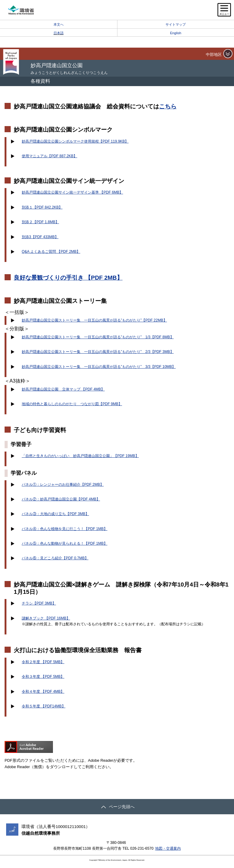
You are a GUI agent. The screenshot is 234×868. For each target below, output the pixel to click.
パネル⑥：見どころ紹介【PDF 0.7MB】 (55, 558)
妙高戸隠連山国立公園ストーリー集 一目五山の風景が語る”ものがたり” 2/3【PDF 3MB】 (98, 352)
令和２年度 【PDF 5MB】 (43, 662)
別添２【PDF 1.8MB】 (40, 222)
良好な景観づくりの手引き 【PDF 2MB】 (68, 278)
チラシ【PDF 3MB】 (39, 603)
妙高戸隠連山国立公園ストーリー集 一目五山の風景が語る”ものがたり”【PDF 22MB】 (94, 320)
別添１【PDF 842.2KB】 (42, 207)
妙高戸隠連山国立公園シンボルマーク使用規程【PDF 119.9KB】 (75, 141)
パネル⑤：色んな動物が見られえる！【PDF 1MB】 (65, 543)
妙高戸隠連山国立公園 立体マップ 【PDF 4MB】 (63, 389)
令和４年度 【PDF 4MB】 (43, 692)
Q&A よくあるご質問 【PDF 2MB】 (51, 252)
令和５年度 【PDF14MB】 (44, 706)
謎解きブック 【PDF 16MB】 (46, 618)
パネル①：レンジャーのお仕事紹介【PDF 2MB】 (63, 485)
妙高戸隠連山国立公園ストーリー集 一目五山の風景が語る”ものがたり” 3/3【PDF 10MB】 (99, 367)
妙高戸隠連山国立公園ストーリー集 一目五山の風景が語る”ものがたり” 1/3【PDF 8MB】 (98, 337)
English (176, 33)
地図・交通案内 (168, 848)
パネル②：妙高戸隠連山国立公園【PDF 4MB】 (61, 499)
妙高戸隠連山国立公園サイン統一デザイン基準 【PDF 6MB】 (72, 192)
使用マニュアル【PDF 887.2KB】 (49, 156)
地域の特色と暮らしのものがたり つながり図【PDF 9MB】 (72, 404)
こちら (168, 106)
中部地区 (214, 54)
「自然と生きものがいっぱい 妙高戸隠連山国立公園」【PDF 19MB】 (80, 456)
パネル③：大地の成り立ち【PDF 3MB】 (55, 514)
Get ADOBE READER (29, 747)
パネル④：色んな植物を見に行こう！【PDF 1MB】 (65, 529)
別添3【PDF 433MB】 (40, 237)
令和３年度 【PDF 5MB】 (43, 677)
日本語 (59, 33)
